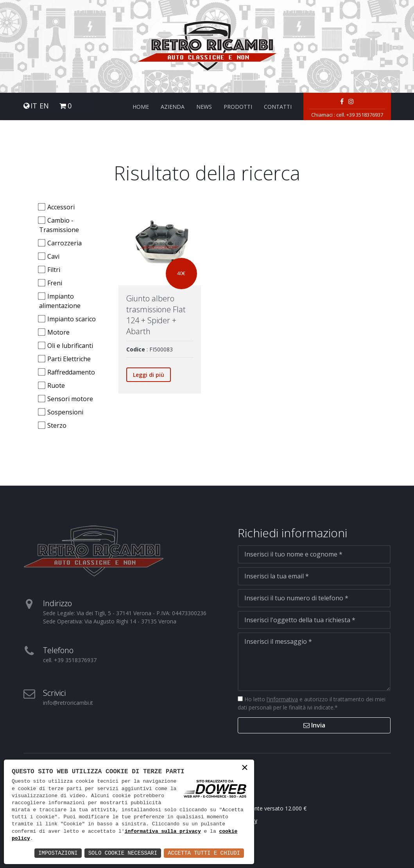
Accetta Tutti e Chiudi (204, 853)
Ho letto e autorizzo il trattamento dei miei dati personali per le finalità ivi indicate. (312, 703)
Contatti (278, 107)
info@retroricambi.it (68, 703)
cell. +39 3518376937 (360, 115)
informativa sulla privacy (163, 832)
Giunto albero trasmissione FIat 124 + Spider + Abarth (156, 315)
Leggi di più (149, 375)
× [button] (245, 768)
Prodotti (238, 107)
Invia (314, 725)
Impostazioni (58, 853)
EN (44, 106)
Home (141, 107)
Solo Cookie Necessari (123, 853)
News (204, 107)
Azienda (173, 107)
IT (34, 106)
